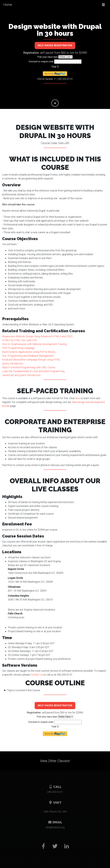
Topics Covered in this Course (24, 690)
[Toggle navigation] (103, 5)
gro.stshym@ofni (55, 827)
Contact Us (37, 675)
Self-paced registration (55, 45)
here (78, 398)
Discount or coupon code (41, 61)
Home (8, 5)
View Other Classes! (55, 761)
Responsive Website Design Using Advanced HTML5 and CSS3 (37, 336)
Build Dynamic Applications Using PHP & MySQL (29, 352)
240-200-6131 (55, 792)
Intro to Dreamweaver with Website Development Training (34, 344)
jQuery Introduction (13, 363)
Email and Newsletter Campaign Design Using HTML (31, 360)
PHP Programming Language (18, 348)
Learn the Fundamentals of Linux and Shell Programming (33, 371)
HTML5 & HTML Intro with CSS (20, 340)
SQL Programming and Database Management (28, 356)
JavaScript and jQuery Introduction (21, 375)
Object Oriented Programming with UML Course (29, 367)
